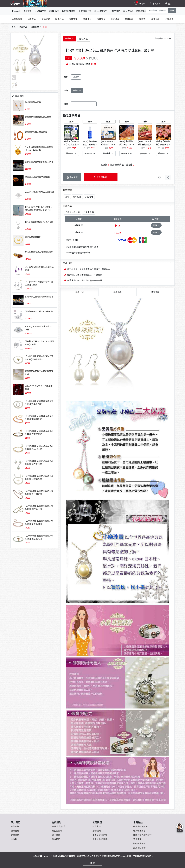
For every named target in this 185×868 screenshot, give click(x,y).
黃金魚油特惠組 (69, 11)
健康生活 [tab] (87, 19)
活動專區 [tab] (169, 19)
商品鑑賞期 (57, 831)
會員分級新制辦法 (101, 839)
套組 (45, 27)
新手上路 (97, 826)
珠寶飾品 (35, 27)
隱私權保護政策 (140, 826)
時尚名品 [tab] (59, 19)
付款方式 (68, 206)
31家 (156, 225)
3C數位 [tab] (142, 19)
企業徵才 (15, 835)
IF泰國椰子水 (85, 11)
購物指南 (97, 831)
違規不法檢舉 (139, 848)
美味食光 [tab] (101, 19)
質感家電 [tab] (46, 19)
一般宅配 (77, 90)
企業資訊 (15, 826)
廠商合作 (15, 831)
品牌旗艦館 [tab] (17, 19)
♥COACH (16, 11)
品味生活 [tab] (32, 19)
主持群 (14, 839)
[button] (168, 137)
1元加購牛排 (40, 11)
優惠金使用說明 (100, 835)
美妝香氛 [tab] (73, 19)
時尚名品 (23, 27)
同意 (92, 863)
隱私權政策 (146, 856)
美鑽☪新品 (54, 11)
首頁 (14, 27)
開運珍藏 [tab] (129, 19)
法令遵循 (137, 839)
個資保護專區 (139, 831)
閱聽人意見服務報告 (142, 835)
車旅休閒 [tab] (155, 19)
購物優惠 (68, 190)
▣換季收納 (115, 11)
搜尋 (172, 10)
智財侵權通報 (139, 843)
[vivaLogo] (16, 3)
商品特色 (68, 263)
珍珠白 (76, 77)
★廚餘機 (27, 11)
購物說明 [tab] (155, 292)
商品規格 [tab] (117, 292)
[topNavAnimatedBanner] (35, 3)
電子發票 (56, 835)
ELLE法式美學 (101, 11)
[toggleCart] (140, 3)
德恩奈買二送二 (143, 11)
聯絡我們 (56, 839)
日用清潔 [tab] (115, 19)
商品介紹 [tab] (79, 292)
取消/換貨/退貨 (59, 826)
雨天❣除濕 (128, 11)
